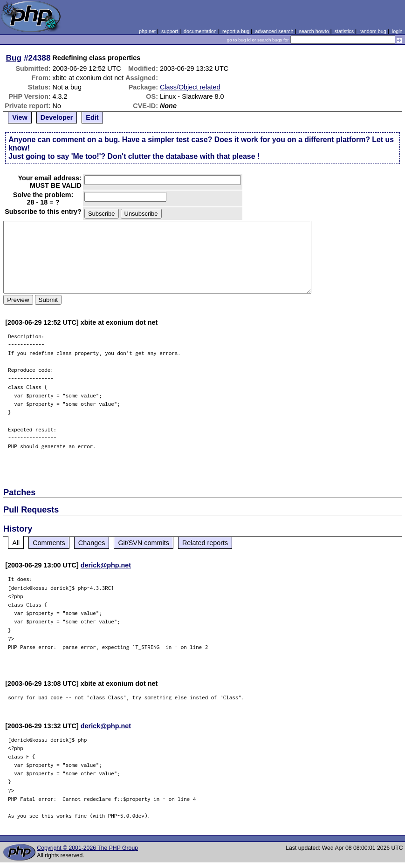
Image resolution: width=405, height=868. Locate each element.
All (16, 543)
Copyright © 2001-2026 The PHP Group (87, 848)
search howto (314, 31)
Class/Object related (190, 87)
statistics (344, 31)
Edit (92, 117)
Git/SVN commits (144, 543)
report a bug (236, 31)
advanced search (274, 31)
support (170, 31)
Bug (14, 58)
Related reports (205, 543)
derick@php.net (106, 565)
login (397, 31)
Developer (57, 117)
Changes (92, 543)
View (20, 117)
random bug (373, 31)
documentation (200, 31)
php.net (147, 31)
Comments (49, 543)
